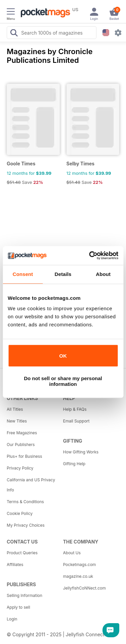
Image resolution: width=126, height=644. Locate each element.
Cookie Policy (20, 513)
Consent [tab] (23, 274)
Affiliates (15, 565)
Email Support (76, 421)
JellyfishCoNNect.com (85, 588)
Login (12, 619)
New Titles (17, 421)
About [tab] (103, 274)
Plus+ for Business (24, 456)
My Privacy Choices (26, 525)
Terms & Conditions (25, 502)
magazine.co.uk (78, 576)
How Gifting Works (81, 452)
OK (63, 356)
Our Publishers (21, 445)
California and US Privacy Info (31, 485)
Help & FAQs (75, 409)
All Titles (15, 409)
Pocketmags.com (80, 565)
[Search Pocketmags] (14, 34)
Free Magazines (22, 433)
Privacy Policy (20, 468)
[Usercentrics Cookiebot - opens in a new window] (90, 255)
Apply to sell (18, 607)
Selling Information (25, 595)
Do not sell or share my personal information (63, 381)
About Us (72, 553)
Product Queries (22, 553)
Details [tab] (63, 274)
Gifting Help (74, 464)
